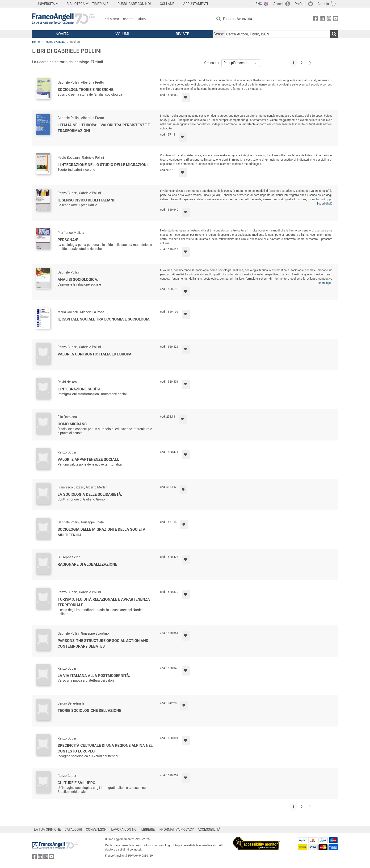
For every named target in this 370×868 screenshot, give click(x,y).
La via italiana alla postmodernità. (94, 676)
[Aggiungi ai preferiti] (186, 98)
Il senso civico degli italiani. (86, 200)
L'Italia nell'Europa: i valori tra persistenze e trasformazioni (104, 128)
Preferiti (301, 4)
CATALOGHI (73, 830)
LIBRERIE (148, 830)
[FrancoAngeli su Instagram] (329, 19)
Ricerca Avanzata (238, 19)
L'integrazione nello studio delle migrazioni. (103, 165)
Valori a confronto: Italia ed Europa (95, 354)
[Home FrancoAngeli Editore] (63, 19)
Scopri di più (324, 204)
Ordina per (212, 63)
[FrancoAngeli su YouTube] (336, 19)
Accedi (278, 4)
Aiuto (142, 19)
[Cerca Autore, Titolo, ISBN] (278, 34)
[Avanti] (310, 63)
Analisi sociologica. (78, 280)
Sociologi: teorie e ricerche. (86, 90)
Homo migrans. (73, 424)
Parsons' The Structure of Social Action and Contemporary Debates (103, 644)
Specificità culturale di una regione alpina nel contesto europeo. (105, 748)
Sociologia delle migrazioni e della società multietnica (101, 532)
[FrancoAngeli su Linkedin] (322, 19)
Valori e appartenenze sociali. (88, 460)
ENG (259, 4)
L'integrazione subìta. (80, 389)
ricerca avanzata (55, 42)
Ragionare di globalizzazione (87, 564)
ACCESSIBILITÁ (209, 830)
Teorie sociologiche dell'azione (89, 711)
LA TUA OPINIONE (47, 830)
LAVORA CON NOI (124, 830)
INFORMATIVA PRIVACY (176, 830)
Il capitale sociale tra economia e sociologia (104, 319)
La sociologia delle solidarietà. (90, 494)
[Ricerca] (334, 34)
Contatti (129, 19)
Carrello (323, 4)
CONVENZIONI (97, 830)
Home (36, 42)
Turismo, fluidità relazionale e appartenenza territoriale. (104, 602)
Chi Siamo (112, 19)
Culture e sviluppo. (77, 783)
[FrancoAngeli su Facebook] (316, 19)
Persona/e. (68, 240)
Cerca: (219, 34)
